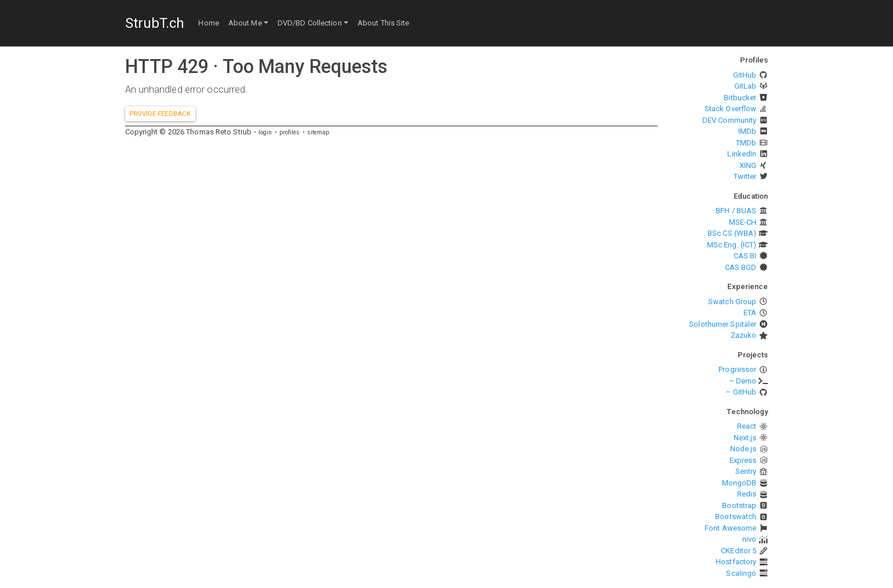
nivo (749, 539)
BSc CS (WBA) (732, 233)
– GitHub (741, 392)
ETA (750, 313)
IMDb (747, 131)
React (747, 426)
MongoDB (739, 483)
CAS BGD (741, 267)
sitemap (318, 132)
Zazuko (744, 335)
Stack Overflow (730, 109)
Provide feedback (161, 114)
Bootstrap (739, 505)
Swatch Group (732, 302)
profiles (290, 132)
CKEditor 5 (739, 551)
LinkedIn (742, 154)
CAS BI (745, 256)
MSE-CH (743, 222)
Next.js (745, 438)
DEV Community (729, 120)
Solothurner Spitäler (723, 324)
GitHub (745, 75)
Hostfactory (736, 562)
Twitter (745, 176)
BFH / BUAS (736, 211)
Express (743, 460)
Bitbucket (740, 98)
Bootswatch (736, 516)
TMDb (746, 143)
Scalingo (741, 573)
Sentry (746, 471)
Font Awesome (730, 528)
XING (748, 165)
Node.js (743, 449)
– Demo (743, 381)
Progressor (737, 369)
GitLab (746, 86)
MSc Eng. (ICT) (732, 245)
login (265, 132)
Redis (747, 494)
